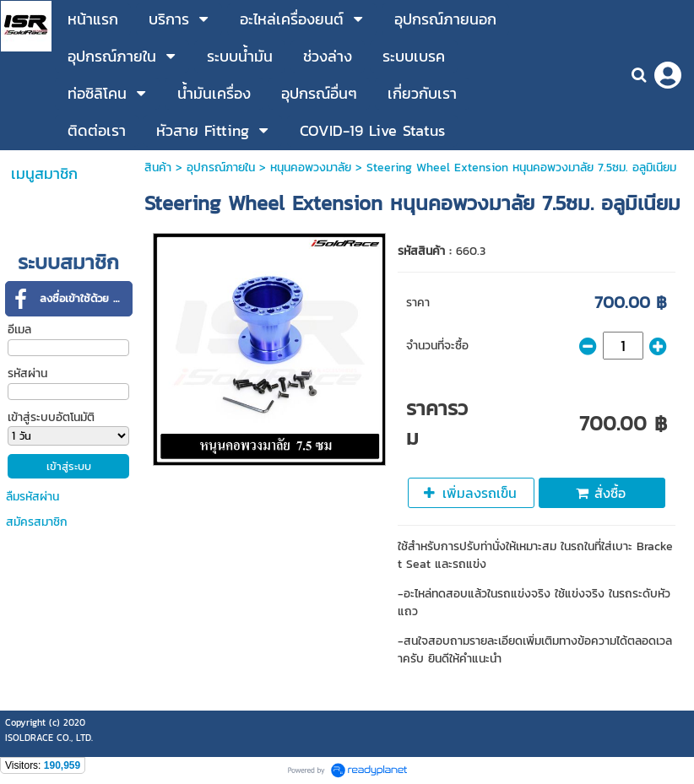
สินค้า (158, 168)
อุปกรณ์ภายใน (221, 168)
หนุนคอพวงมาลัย (311, 168)
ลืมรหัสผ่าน (33, 497)
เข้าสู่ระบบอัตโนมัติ (51, 417)
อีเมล (19, 330)
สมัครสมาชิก (37, 522)
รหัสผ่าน (27, 373)
